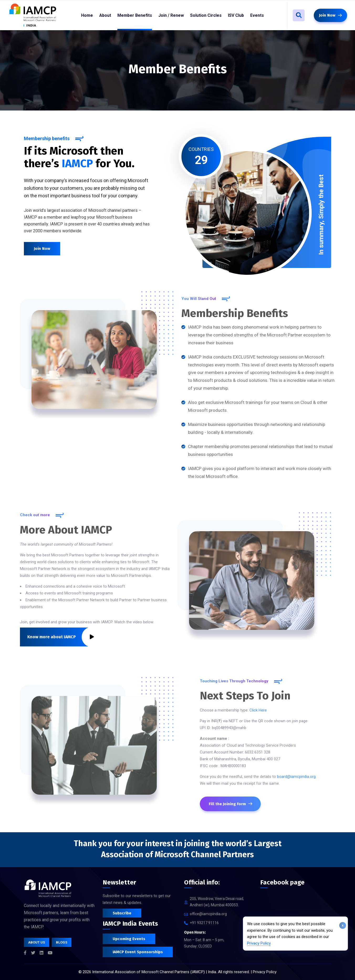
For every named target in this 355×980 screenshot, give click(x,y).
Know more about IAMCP (61, 637)
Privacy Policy (259, 943)
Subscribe (122, 913)
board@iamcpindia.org (296, 780)
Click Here (258, 714)
